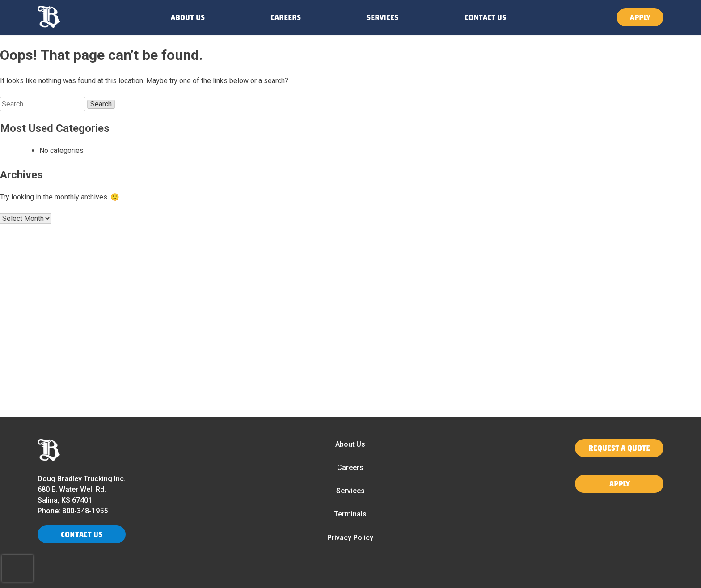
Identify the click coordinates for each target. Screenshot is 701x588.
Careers (350, 467)
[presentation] (17, 568)
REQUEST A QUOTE (619, 448)
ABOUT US (188, 17)
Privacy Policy (350, 538)
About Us (350, 444)
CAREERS (286, 17)
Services (350, 491)
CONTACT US (485, 17)
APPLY (640, 17)
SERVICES (382, 17)
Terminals (350, 514)
